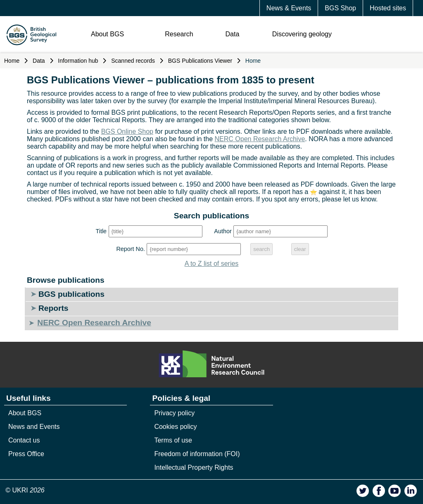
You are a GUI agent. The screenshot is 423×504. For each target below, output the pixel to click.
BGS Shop (340, 8)
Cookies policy (175, 427)
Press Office (26, 454)
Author (223, 231)
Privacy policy (174, 413)
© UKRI (25, 490)
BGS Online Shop (127, 131)
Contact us (24, 440)
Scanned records (133, 61)
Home (12, 61)
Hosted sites (388, 8)
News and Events (34, 427)
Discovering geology (302, 34)
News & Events (289, 8)
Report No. (131, 249)
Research (179, 34)
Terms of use (173, 440)
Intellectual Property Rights (194, 467)
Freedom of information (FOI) (197, 454)
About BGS (107, 34)
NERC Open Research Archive (260, 139)
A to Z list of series (212, 264)
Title (101, 231)
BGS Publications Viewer (200, 61)
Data (233, 34)
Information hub (78, 61)
